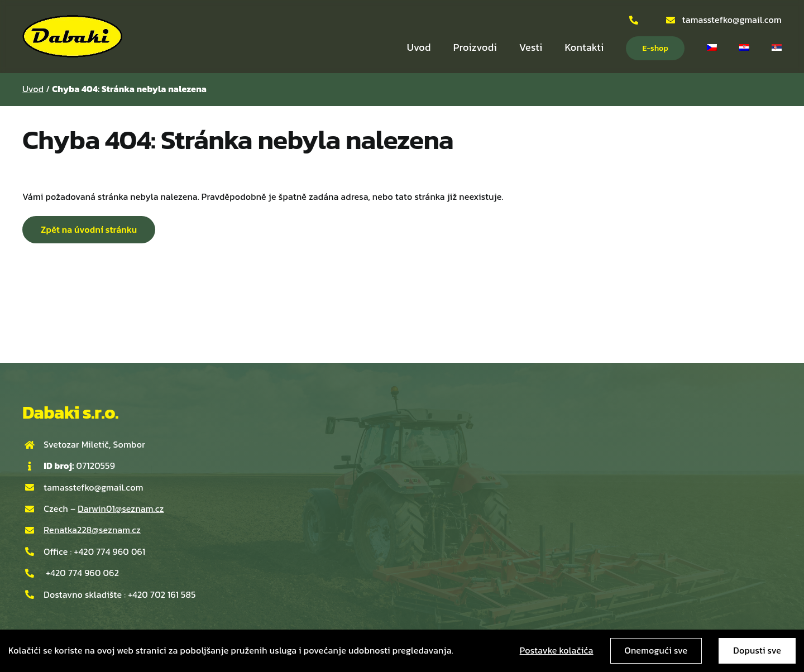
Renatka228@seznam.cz (92, 530)
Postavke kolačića (557, 650)
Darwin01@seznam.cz (121, 508)
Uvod (33, 89)
